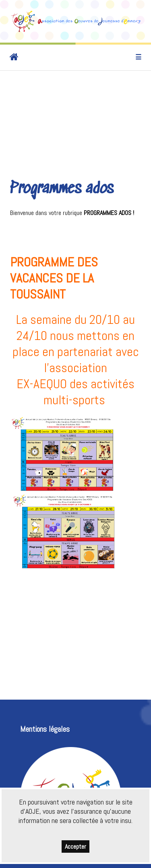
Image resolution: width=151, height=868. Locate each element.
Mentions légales (45, 729)
